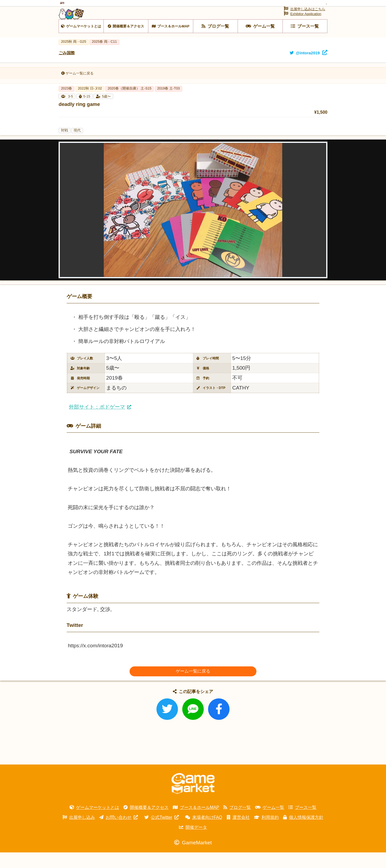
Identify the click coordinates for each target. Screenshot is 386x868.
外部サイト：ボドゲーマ (97, 422)
